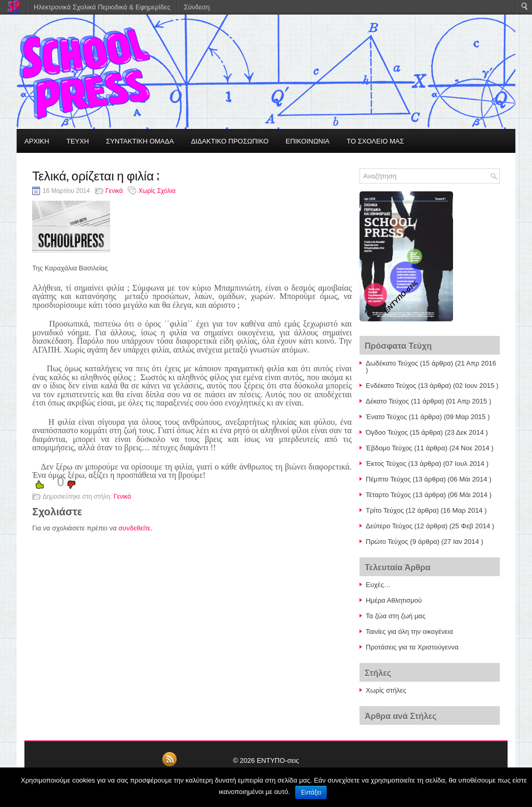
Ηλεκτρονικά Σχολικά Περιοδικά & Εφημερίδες (102, 7)
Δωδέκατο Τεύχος (392, 363)
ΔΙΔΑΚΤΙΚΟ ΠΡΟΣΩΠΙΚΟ (230, 141)
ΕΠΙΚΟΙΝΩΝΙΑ (308, 141)
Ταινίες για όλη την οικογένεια (409, 632)
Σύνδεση (197, 7)
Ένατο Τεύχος (386, 417)
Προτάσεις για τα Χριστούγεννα (412, 647)
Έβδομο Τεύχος (389, 448)
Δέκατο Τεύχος (387, 401)
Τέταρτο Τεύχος (388, 495)
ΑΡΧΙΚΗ (37, 141)
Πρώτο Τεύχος (387, 542)
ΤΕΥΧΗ (78, 141)
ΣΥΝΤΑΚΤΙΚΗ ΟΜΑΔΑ (140, 141)
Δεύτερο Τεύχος (389, 526)
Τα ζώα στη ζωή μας (396, 616)
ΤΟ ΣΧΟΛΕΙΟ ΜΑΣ (375, 141)
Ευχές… (378, 585)
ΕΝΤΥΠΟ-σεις (278, 760)
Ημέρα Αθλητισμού (394, 600)
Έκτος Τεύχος (386, 464)
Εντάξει (311, 792)
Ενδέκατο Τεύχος (391, 386)
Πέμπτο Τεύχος (388, 479)
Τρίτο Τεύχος (385, 510)
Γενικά (114, 191)
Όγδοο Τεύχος (387, 432)
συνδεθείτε (135, 528)
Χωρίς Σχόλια (157, 191)
